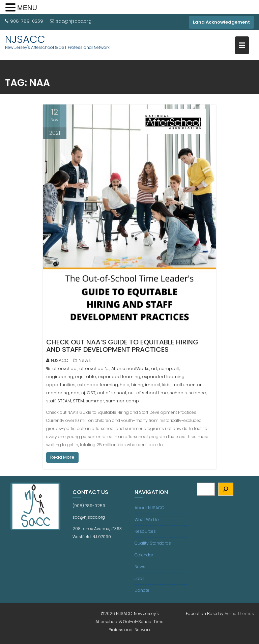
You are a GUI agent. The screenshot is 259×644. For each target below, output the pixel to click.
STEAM (64, 401)
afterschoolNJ (94, 369)
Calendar (144, 555)
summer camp (122, 401)
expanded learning (119, 377)
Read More (62, 457)
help (125, 385)
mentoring (58, 393)
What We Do (147, 519)
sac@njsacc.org (71, 21)
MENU (27, 8)
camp (165, 369)
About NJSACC (149, 508)
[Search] (226, 489)
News (85, 360)
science (197, 393)
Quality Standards (153, 543)
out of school (112, 393)
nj (83, 393)
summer (95, 401)
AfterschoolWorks (130, 369)
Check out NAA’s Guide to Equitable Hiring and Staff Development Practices (122, 346)
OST (91, 393)
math (178, 385)
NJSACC (25, 39)
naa (75, 393)
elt (176, 369)
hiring (137, 385)
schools (178, 393)
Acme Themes (239, 614)
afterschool (65, 369)
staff (51, 401)
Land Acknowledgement (221, 22)
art (154, 369)
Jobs (140, 578)
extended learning (98, 385)
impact (153, 385)
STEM (78, 401)
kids (166, 385)
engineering (60, 377)
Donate (142, 590)
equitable (85, 377)
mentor (194, 385)
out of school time (148, 393)
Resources (145, 531)
